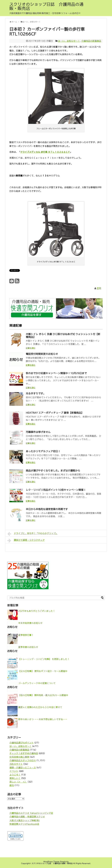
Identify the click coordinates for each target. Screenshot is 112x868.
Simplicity (64, 862)
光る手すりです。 (36, 394)
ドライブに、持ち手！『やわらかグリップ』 (33, 534)
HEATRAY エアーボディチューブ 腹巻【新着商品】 (55, 413)
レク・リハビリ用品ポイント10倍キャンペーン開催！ (56, 490)
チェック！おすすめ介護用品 (24, 753)
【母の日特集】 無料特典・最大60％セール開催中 (43, 695)
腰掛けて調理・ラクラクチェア (26, 541)
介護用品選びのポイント (22, 743)
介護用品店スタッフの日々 (23, 760)
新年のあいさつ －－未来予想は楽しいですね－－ (43, 719)
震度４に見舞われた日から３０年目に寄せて (40, 707)
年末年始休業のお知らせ (30, 623)
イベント (14, 771)
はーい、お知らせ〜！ (69, 41)
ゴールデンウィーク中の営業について (37, 683)
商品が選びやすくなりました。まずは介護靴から (53, 471)
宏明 (99, 288)
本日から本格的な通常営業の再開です (47, 509)
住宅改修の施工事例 (19, 757)
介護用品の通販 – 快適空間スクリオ (27, 817)
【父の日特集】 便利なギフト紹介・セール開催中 (43, 671)
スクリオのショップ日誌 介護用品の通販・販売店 (46, 6)
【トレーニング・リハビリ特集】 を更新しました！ (44, 659)
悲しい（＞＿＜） (18, 782)
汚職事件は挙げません (38, 432)
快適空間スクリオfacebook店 (24, 824)
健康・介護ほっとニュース (23, 767)
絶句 (12, 785)
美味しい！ (15, 778)
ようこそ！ (15, 775)
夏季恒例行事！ (26, 635)
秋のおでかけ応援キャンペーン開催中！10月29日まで (56, 373)
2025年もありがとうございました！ (37, 611)
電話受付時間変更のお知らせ (42, 354)
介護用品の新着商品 (91, 41)
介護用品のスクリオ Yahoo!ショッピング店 (31, 813)
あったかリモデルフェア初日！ (43, 451)
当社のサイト (16, 764)
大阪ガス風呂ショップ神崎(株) (25, 820)
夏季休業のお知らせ (28, 647)
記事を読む (31, 348)
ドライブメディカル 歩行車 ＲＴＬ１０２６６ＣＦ (45, 152)
